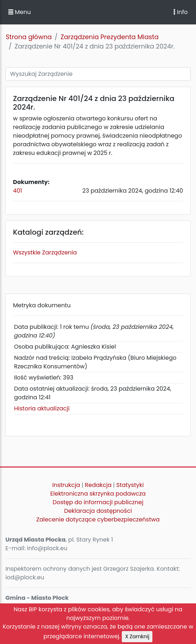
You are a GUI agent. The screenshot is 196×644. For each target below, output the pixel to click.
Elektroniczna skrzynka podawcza (98, 494)
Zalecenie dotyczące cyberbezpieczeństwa (98, 519)
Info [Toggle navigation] (181, 12)
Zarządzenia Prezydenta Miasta (110, 37)
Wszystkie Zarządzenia (45, 252)
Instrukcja (66, 485)
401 (17, 191)
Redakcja (98, 485)
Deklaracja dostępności (98, 511)
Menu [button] (19, 12)
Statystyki (130, 485)
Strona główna (29, 37)
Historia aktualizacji (42, 408)
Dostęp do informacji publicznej (98, 502)
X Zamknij (137, 636)
